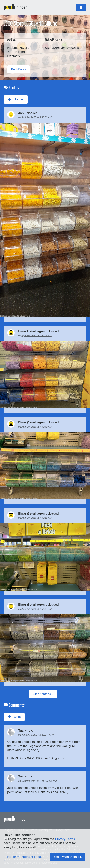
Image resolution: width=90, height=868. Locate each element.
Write (14, 717)
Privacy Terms (65, 839)
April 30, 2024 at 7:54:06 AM (37, 335)
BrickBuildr (19, 69)
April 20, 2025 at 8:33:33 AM (37, 117)
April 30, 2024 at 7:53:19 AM (37, 518)
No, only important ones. (25, 857)
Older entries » (43, 694)
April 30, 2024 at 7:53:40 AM (37, 427)
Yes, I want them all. (68, 857)
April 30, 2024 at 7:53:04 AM (37, 609)
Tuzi (21, 730)
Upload (16, 99)
